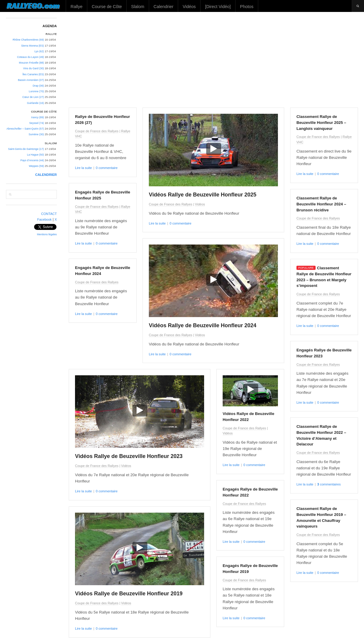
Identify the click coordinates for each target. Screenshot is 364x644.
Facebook (44, 219)
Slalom (138, 7)
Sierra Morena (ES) (33, 46)
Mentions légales (47, 234)
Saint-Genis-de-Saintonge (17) (26, 149)
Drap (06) (38, 86)
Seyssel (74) (37, 123)
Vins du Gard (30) (33, 68)
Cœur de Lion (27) (33, 97)
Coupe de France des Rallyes (97, 131)
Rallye (77, 7)
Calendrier (163, 7)
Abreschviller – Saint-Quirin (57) (25, 129)
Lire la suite (83, 168)
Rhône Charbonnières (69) (28, 40)
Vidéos (189, 7)
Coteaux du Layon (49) (30, 57)
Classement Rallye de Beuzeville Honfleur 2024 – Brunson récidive (321, 204)
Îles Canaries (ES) (33, 74)
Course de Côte (107, 7)
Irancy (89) (38, 117)
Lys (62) (39, 51)
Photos (247, 7)
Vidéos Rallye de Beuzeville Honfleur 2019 (129, 594)
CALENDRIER (46, 175)
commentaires (329, 484)
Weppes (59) (36, 166)
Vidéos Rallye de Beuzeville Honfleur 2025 (203, 195)
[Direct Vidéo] (218, 7)
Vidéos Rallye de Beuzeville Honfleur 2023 (129, 456)
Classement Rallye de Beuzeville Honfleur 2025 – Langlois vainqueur (321, 123)
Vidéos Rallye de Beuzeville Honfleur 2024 (203, 325)
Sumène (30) (36, 134)
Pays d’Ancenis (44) (32, 160)
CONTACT (49, 214)
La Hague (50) (35, 155)
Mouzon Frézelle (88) (31, 63)
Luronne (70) (36, 91)
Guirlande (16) (35, 103)
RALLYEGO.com (33, 6)
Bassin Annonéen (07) (31, 80)
